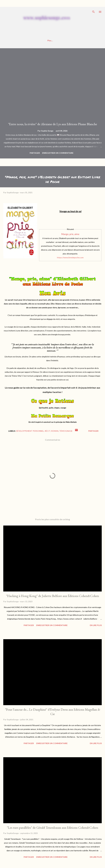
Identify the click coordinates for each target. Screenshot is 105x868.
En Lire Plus (96, 625)
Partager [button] (35, 153)
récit (48, 431)
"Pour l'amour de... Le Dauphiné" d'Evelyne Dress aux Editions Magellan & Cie (53, 712)
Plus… (90, 40)
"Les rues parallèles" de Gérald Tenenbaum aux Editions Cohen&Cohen (52, 828)
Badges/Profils (28, 40)
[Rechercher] (94, 12)
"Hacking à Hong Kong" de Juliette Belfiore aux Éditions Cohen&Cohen (52, 596)
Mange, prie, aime (70, 234)
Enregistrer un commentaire (58, 153)
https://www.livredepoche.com (70, 257)
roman (55, 431)
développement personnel (30, 431)
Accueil (11, 40)
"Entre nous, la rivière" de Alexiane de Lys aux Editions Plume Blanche (53, 124)
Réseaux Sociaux (73, 40)
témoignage (66, 431)
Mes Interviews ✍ (50, 40)
